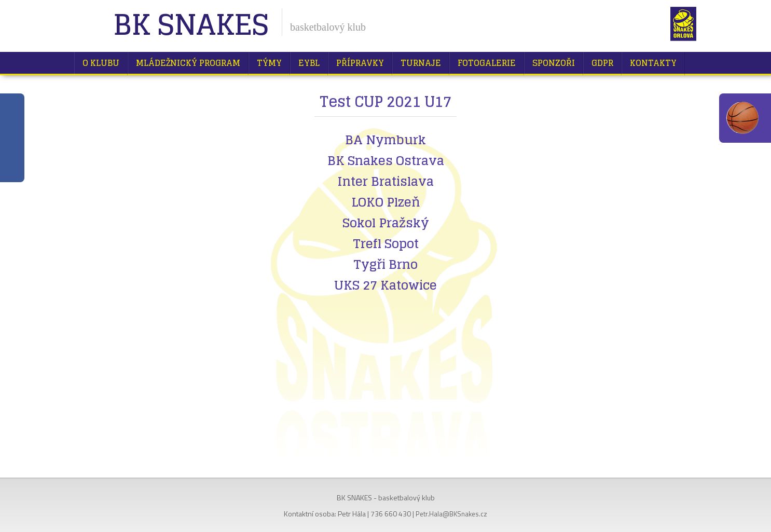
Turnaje (421, 63)
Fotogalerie (487, 63)
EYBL (309, 63)
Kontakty (653, 63)
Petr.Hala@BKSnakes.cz (451, 514)
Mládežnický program (188, 63)
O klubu (101, 63)
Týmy (269, 63)
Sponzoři (554, 63)
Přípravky (360, 63)
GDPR (602, 63)
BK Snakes (191, 26)
